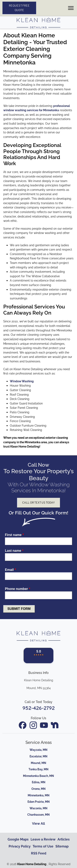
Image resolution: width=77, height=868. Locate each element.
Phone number (18, 589)
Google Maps (18, 839)
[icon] (23, 725)
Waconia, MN (38, 808)
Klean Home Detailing (32, 864)
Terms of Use (43, 846)
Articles (64, 839)
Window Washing (22, 381)
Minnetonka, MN (39, 795)
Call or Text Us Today (38, 503)
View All (38, 824)
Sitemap (62, 846)
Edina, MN (39, 782)
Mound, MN (38, 763)
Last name (14, 551)
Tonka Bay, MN (38, 769)
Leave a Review (43, 839)
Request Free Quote (19, 8)
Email (10, 570)
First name (14, 535)
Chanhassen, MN (38, 815)
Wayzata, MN (38, 750)
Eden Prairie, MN (39, 802)
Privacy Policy (20, 846)
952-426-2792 (38, 708)
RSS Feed (39, 853)
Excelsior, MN (38, 756)
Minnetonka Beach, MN (38, 776)
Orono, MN (38, 789)
